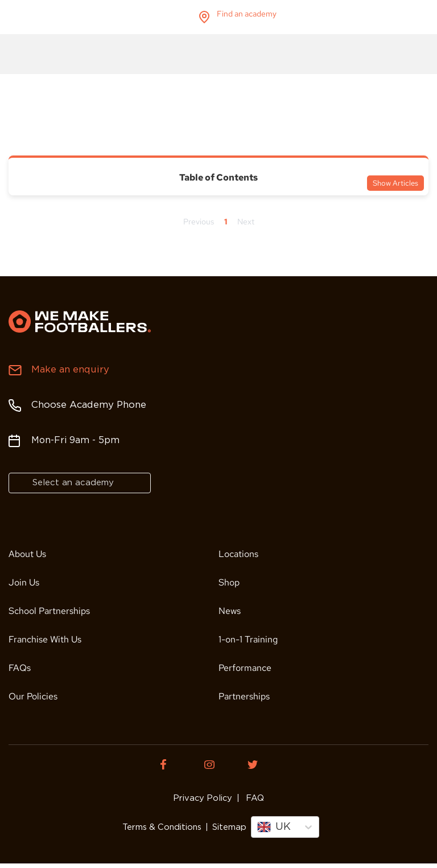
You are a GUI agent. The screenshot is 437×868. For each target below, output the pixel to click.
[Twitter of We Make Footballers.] (264, 764)
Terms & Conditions (164, 830)
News (230, 611)
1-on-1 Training (248, 639)
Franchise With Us (45, 639)
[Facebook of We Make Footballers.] (173, 764)
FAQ (250, 799)
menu (419, 17)
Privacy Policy (205, 799)
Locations (238, 554)
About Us (27, 554)
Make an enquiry (69, 370)
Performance (245, 668)
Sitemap (226, 830)
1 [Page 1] (226, 222)
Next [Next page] (246, 222)
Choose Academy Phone (87, 405)
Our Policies (33, 696)
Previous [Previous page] (199, 222)
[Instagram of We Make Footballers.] (218, 764)
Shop (229, 582)
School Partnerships (49, 611)
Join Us (24, 582)
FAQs (20, 668)
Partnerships (244, 696)
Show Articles (395, 183)
